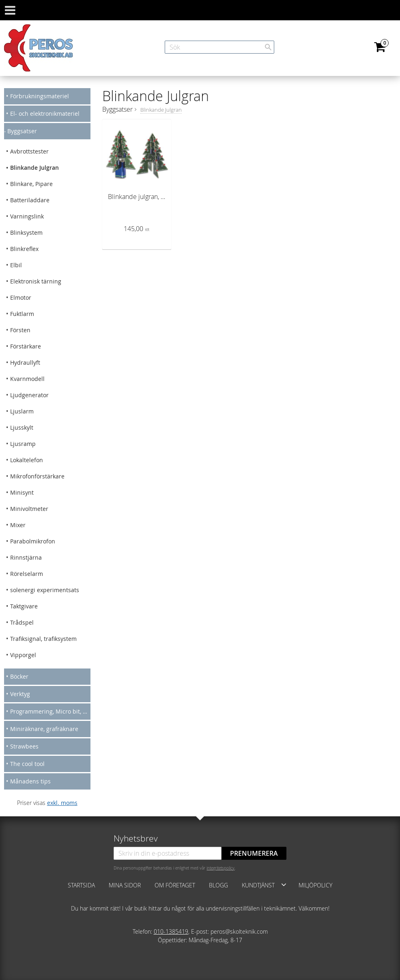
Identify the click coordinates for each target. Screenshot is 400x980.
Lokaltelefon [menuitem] (27, 460)
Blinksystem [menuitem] (26, 233)
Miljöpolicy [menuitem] (315, 885)
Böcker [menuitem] (19, 676)
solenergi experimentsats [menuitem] (45, 590)
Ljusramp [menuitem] (23, 444)
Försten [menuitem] (20, 330)
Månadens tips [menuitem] (30, 781)
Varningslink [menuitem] (27, 216)
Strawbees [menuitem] (24, 746)
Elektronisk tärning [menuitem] (36, 281)
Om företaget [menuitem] (175, 885)
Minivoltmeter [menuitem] (29, 509)
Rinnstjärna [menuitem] (26, 557)
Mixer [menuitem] (18, 525)
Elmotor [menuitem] (21, 297)
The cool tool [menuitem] (27, 764)
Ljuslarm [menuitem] (22, 411)
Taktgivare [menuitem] (24, 606)
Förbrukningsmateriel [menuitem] (40, 96)
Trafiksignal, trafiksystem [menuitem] (43, 639)
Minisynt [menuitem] (22, 492)
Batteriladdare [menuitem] (30, 200)
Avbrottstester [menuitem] (29, 151)
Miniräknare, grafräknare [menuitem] (44, 729)
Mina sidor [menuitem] (125, 885)
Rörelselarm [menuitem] (27, 574)
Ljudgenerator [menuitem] (29, 395)
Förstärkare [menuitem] (26, 346)
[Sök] (268, 47)
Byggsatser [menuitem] (22, 131)
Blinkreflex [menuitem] (24, 249)
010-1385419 (171, 931)
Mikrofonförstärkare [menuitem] (37, 476)
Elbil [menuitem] (16, 265)
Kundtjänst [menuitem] (258, 885)
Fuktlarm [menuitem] (22, 314)
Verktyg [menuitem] (20, 694)
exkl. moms (62, 803)
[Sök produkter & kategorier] (219, 47)
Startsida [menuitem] (81, 885)
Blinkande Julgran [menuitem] (34, 168)
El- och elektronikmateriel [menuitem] (45, 114)
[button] (284, 885)
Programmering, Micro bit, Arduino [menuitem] (50, 711)
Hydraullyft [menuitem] (25, 362)
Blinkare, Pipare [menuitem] (31, 184)
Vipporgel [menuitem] (23, 655)
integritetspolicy (220, 868)
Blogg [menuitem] (218, 885)
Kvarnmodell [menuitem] (27, 379)
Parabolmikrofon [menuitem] (33, 541)
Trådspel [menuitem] (22, 622)
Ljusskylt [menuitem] (22, 427)
